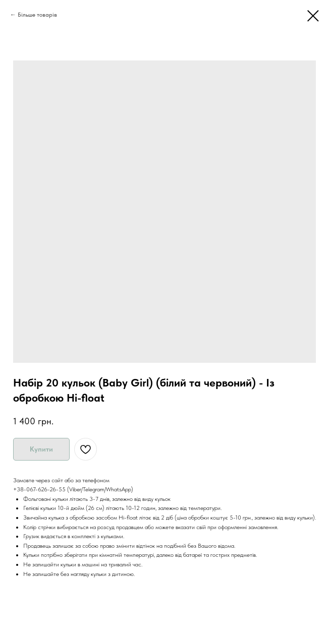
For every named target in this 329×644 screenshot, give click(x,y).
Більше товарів (37, 15)
